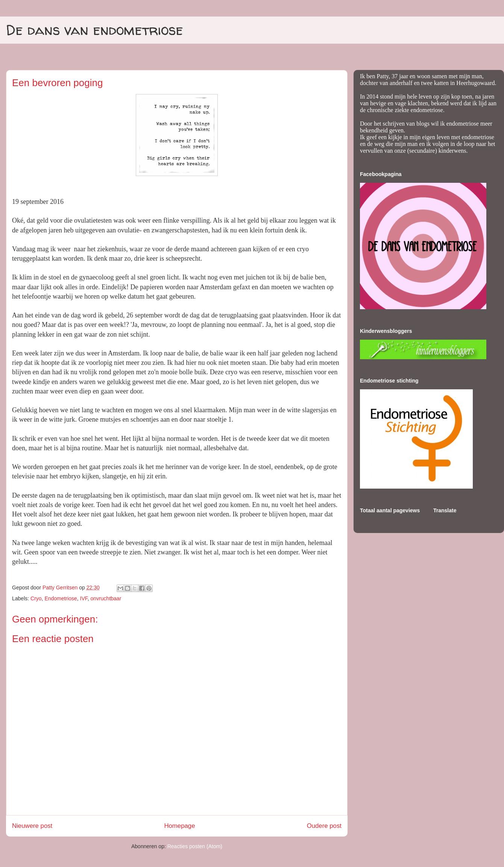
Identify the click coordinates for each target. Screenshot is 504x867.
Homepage (179, 826)
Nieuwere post (32, 826)
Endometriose (61, 598)
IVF (84, 598)
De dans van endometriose (95, 30)
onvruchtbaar (106, 598)
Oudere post (324, 826)
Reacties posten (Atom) (195, 846)
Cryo (36, 598)
